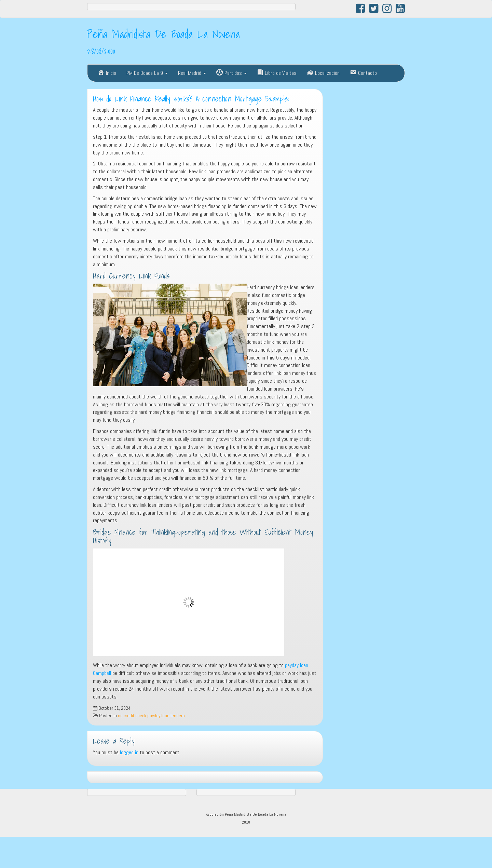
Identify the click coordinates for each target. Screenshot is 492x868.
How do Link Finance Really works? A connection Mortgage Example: (191, 99)
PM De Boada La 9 (147, 73)
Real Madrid (192, 73)
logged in (129, 752)
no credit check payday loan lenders (151, 716)
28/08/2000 (101, 51)
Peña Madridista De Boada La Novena (163, 34)
